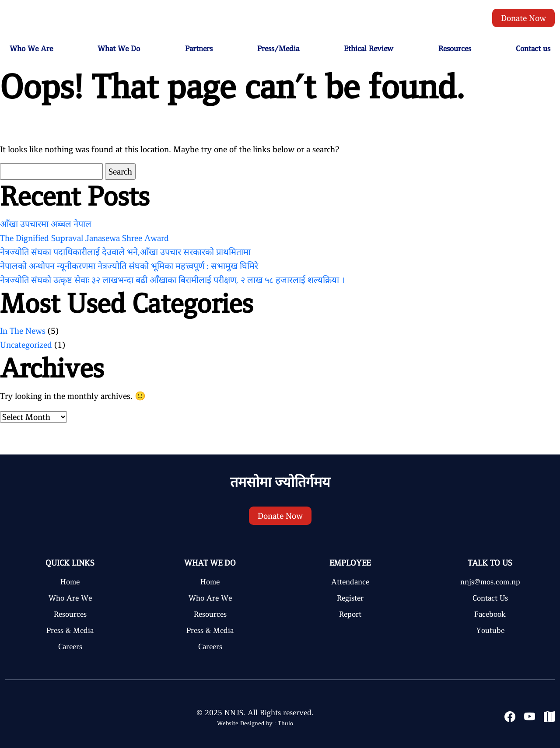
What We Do (119, 49)
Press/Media (278, 49)
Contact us (533, 49)
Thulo (285, 723)
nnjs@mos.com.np (490, 582)
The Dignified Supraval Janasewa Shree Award (84, 238)
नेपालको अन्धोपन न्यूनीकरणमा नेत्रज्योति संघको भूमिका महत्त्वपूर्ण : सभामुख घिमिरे (129, 266)
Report (350, 614)
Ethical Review (369, 49)
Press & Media (70, 630)
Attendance (350, 582)
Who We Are (31, 49)
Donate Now (523, 18)
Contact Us (490, 598)
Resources (455, 49)
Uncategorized (26, 345)
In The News (23, 331)
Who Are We (70, 598)
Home (70, 582)
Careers (70, 647)
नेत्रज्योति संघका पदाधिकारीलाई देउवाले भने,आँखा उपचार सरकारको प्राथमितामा (125, 252)
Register (350, 598)
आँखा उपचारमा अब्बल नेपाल (46, 224)
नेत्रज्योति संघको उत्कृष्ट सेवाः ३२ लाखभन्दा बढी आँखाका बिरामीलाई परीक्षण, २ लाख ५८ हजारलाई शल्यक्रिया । (172, 280)
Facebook (490, 614)
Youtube (490, 630)
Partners (199, 49)
